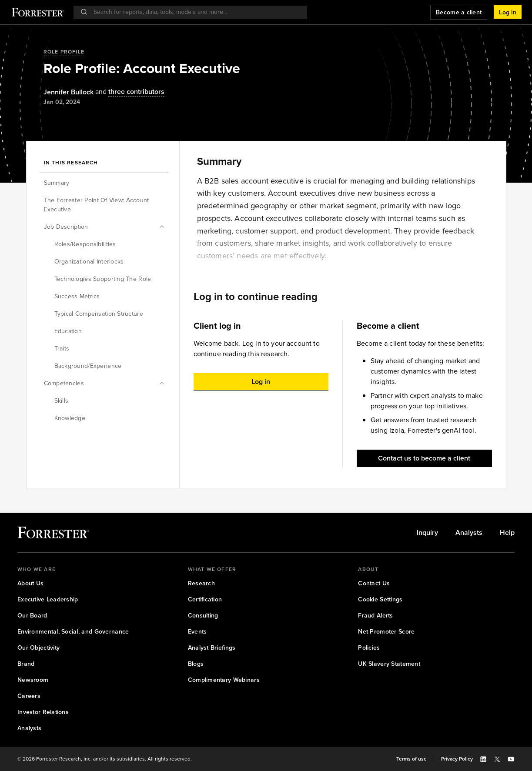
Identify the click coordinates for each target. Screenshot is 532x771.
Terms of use (412, 759)
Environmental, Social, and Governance (73, 632)
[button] (508, 12)
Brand (26, 664)
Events (197, 632)
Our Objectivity (38, 648)
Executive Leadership (48, 599)
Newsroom (33, 680)
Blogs (196, 664)
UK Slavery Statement (389, 664)
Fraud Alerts (375, 616)
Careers (29, 696)
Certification (205, 599)
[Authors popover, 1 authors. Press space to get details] (69, 92)
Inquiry (427, 533)
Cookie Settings (380, 599)
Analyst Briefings (212, 648)
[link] (427, 533)
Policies (369, 648)
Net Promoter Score (386, 632)
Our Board (32, 616)
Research (201, 583)
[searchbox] (195, 12)
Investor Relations (43, 712)
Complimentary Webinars (224, 680)
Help (507, 533)
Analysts (469, 533)
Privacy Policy (457, 759)
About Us (30, 583)
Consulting (203, 616)
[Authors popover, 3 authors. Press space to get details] (129, 92)
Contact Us (374, 583)
